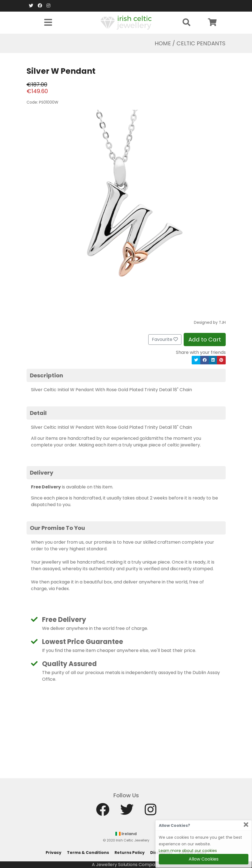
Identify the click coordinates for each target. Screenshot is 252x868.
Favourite (165, 339)
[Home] (126, 22)
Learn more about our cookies (188, 851)
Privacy (54, 853)
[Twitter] (31, 6)
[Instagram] (48, 6)
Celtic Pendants (201, 43)
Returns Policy (130, 853)
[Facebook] (40, 6)
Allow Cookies (204, 859)
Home (163, 43)
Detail (38, 413)
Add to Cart (205, 340)
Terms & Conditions (88, 853)
